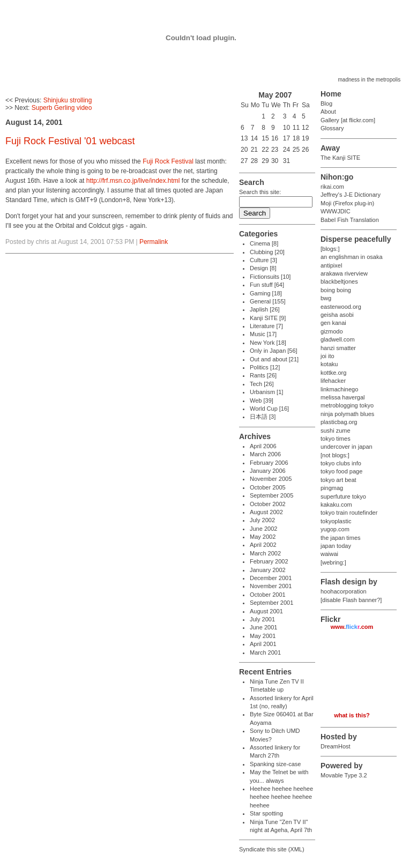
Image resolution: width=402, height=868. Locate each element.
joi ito (327, 356)
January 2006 (268, 471)
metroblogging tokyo (347, 405)
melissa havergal (343, 397)
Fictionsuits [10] (270, 277)
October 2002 (268, 504)
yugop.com (335, 529)
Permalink (154, 242)
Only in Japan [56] (274, 351)
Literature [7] (266, 326)
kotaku (329, 364)
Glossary (332, 128)
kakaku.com (336, 505)
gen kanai (333, 323)
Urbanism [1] (266, 392)
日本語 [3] (263, 417)
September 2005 (271, 495)
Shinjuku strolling (68, 100)
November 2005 (271, 479)
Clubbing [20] (267, 252)
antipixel (331, 265)
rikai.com (332, 187)
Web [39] (262, 400)
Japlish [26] (265, 309)
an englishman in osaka (352, 257)
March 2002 (265, 553)
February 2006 (269, 463)
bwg (326, 298)
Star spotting (266, 813)
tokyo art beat (338, 480)
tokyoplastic (336, 521)
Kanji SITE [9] (268, 318)
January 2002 (268, 570)
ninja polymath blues (347, 414)
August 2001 (266, 611)
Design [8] (263, 268)
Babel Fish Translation (350, 220)
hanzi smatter (338, 348)
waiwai (329, 554)
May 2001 (263, 636)
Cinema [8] (264, 243)
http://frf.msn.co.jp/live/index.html (133, 181)
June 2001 (263, 627)
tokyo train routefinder (349, 513)
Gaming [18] (266, 293)
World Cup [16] (269, 409)
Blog (326, 103)
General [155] (268, 301)
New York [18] (268, 343)
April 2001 (263, 644)
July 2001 (262, 619)
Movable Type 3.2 (344, 775)
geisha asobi (337, 315)
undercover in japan (347, 447)
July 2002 (262, 520)
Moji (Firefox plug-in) (347, 203)
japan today (336, 546)
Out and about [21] (274, 359)
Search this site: (260, 192)
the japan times (341, 538)
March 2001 (265, 652)
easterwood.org (341, 307)
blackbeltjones (339, 281)
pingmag (332, 488)
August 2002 (266, 512)
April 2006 (263, 446)
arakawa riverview (344, 273)
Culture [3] (263, 260)
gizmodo (332, 331)
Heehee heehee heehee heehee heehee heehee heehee (281, 797)
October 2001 (268, 595)
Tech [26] (262, 384)
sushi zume (336, 431)
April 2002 (263, 545)
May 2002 (263, 537)
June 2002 (263, 529)
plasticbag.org (339, 422)
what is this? (352, 715)
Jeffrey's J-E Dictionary (351, 195)
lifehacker (333, 381)
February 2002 (269, 561)
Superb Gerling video (62, 108)
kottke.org (333, 373)
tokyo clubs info (341, 463)
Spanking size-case (275, 764)
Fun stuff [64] (267, 285)
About (328, 112)
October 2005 (268, 487)
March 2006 (265, 454)
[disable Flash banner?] (351, 600)
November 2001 (271, 586)
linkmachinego (339, 389)
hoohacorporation (344, 591)
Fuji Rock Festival (168, 161)
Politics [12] (265, 367)
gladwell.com (338, 339)
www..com (352, 627)
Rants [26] (263, 375)
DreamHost (336, 746)
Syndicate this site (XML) (272, 849)
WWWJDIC (336, 211)
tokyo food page (341, 471)
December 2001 (271, 578)
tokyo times (336, 439)
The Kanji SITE (340, 158)
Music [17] (263, 334)
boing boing (336, 290)
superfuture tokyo (343, 496)
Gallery (330, 120)
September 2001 (271, 603)
